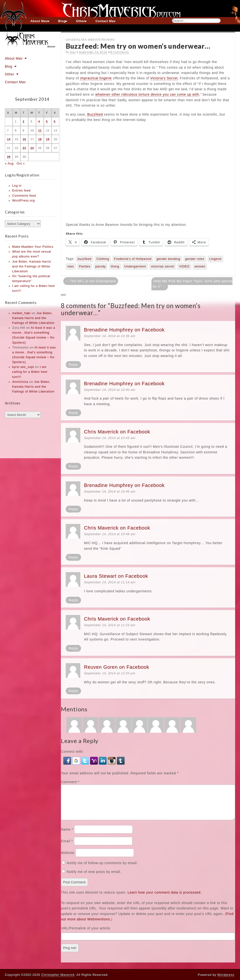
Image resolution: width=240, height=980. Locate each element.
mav (73, 52)
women (200, 266)
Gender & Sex (76, 40)
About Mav (39, 21)
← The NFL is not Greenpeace (91, 281)
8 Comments (120, 52)
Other (80, 21)
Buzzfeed (95, 114)
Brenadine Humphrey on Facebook (124, 330)
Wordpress (226, 975)
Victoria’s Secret (164, 78)
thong (115, 266)
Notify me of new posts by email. (94, 878)
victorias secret (162, 266)
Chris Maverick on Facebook (117, 432)
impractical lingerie (96, 78)
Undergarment (135, 266)
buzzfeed (85, 259)
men (71, 266)
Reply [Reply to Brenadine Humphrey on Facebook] (73, 365)
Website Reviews (101, 40)
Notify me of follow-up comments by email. (102, 869)
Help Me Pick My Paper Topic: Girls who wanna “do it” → (192, 284)
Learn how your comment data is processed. (165, 898)
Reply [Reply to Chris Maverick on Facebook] (73, 466)
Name (67, 835)
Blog (62, 21)
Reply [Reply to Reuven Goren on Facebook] (73, 691)
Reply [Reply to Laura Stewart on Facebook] (73, 600)
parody (101, 266)
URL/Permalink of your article (85, 934)
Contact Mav (106, 21)
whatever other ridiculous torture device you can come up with (147, 94)
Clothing (103, 259)
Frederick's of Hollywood (133, 259)
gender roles (195, 259)
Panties (85, 266)
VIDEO (184, 266)
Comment (70, 782)
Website (68, 859)
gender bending (168, 259)
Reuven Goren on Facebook (117, 667)
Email (67, 847)
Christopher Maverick (58, 975)
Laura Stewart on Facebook (116, 576)
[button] (68, 760)
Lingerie (215, 259)
